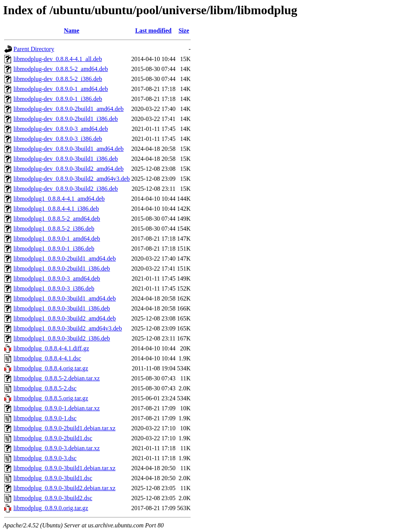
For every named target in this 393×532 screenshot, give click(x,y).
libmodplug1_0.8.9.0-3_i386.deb (54, 288)
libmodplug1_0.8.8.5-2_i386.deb (54, 229)
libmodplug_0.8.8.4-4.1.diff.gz (51, 348)
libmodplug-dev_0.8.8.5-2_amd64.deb (61, 69)
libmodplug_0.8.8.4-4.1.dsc (47, 358)
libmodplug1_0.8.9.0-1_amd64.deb (57, 239)
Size (184, 31)
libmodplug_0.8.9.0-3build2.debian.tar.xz (64, 488)
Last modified (153, 31)
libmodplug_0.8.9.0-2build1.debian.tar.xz (64, 428)
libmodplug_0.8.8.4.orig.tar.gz (51, 368)
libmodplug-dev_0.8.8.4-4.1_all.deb (58, 59)
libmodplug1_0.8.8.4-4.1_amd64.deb (59, 199)
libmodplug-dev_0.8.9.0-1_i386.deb (58, 99)
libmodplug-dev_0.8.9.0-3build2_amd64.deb (69, 169)
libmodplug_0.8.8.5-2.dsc (45, 388)
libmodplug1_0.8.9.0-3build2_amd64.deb (65, 318)
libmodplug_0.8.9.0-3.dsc (45, 458)
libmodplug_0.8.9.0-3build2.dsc (53, 498)
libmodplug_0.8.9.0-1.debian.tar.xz (57, 408)
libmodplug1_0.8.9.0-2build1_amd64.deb (65, 259)
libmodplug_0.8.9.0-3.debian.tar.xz (57, 448)
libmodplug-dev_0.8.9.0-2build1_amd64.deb (69, 109)
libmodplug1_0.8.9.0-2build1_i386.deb (62, 268)
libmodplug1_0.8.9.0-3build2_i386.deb (62, 338)
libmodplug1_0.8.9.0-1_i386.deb (54, 249)
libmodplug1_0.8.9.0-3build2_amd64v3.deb (68, 328)
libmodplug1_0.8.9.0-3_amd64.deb (57, 278)
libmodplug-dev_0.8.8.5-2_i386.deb (58, 79)
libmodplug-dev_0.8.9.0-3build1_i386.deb (66, 159)
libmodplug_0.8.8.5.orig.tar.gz (51, 398)
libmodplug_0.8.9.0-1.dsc (45, 418)
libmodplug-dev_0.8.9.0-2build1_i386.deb (66, 119)
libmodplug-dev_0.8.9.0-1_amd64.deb (61, 89)
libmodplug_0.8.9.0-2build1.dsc (53, 438)
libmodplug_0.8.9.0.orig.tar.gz (51, 508)
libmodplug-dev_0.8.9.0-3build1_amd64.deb (69, 149)
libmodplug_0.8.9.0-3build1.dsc (53, 478)
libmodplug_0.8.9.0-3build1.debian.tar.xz (64, 468)
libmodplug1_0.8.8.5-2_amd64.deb (57, 219)
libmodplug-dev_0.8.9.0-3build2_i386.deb (66, 189)
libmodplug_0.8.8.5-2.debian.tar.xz (57, 378)
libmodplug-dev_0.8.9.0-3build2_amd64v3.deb (72, 179)
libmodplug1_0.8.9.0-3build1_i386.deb (62, 308)
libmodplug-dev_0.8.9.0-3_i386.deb (58, 139)
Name (72, 31)
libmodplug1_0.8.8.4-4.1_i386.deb (56, 209)
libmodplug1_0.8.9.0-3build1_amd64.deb (65, 298)
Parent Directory (34, 49)
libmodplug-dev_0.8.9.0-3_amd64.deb (61, 129)
